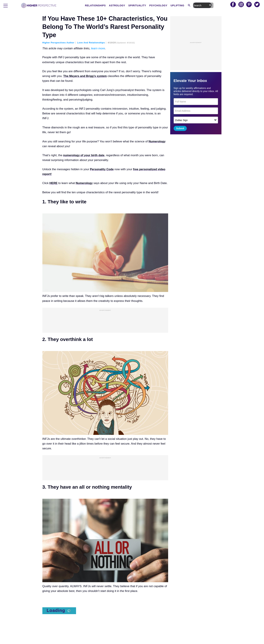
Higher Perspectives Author (58, 43)
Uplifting (198, 5)
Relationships (116, 5)
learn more (98, 48)
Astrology (137, 5)
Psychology (179, 5)
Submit (180, 128)
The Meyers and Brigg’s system (85, 76)
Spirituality (157, 5)
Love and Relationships (91, 43)
